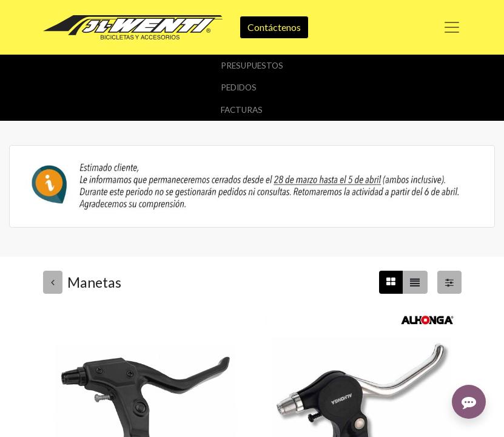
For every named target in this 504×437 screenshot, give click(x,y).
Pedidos (239, 87)
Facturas (242, 110)
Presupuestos (252, 66)
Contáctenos (274, 27)
